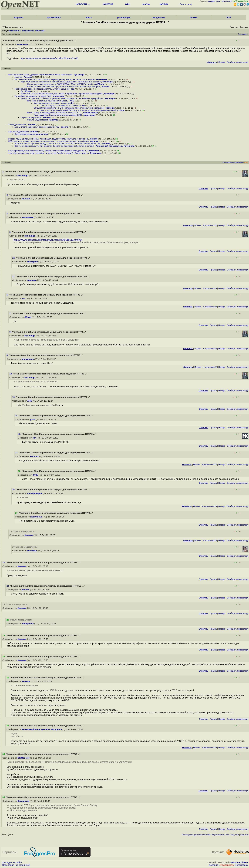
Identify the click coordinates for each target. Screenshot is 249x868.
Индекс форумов (218, 835)
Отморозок (95, 153)
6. (8, 295)
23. (17, 453)
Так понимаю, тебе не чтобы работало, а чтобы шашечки (42, 89)
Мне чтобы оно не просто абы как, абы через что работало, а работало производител (62, 94)
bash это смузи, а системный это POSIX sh (60, 106)
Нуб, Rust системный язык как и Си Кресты (48, 101)
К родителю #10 (209, 506)
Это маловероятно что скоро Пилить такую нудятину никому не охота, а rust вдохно (55, 79)
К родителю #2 (210, 225)
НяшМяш (53, 120)
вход (218, 1)
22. (14, 276)
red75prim (99, 84)
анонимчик (102, 79)
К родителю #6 (210, 349)
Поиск (183, 4)
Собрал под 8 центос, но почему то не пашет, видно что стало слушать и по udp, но (48, 139)
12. (14, 258)
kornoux (110, 108)
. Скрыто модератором (19, 620)
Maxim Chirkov (240, 862)
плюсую (19, 77)
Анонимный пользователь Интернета (115, 146)
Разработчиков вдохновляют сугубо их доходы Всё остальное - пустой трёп (64, 86)
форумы (19, 17)
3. (8, 195)
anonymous (59, 96)
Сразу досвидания (17, 125)
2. (4, 172)
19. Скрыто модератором (25, 547)
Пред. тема (235, 835)
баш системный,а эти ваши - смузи (50, 103)
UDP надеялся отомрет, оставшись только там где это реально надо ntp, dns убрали (49, 141)
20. (20, 434)
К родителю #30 (209, 747)
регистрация (227, 1)
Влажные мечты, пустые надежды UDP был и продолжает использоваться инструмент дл (57, 144)
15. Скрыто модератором (22, 531)
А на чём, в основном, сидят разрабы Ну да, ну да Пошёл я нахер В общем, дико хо (48, 153)
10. (11, 374)
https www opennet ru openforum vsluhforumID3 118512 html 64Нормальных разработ (61, 82)
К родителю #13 (209, 464)
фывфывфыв (90, 113)
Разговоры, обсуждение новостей (27, 31)
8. (8, 355)
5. (11, 232)
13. (14, 397)
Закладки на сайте (12, 862)
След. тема (244, 835)
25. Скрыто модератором (15, 604)
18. (17, 416)
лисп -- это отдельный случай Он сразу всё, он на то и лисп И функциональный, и (79, 110)
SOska (28, 91)
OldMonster (93, 151)
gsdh (71, 103)
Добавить (214, 865)
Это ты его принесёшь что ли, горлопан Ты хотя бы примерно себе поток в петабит (55, 146)
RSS (229, 17)
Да (22, 91)
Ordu (122, 110)
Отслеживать (243, 34)
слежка (194, 17)
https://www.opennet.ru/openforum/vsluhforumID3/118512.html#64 (48, 240)
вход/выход (159, 17)
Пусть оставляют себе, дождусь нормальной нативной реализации (40, 75)
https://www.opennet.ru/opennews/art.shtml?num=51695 (49, 58)
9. (11, 332)
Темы (227, 835)
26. (14, 489)
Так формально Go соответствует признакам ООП (58, 115)
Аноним (28, 77)
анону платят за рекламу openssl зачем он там (37, 127)
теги (189, 4)
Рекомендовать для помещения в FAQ (196, 835)
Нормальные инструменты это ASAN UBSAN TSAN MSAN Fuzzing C (60, 84)
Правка (222, 62)
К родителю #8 (210, 540)
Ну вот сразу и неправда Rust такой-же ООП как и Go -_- (55, 113)
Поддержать (227, 865)
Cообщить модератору (238, 62)
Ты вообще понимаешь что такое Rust (33, 96)
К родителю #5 (210, 288)
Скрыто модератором (31, 117)
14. (4, 562)
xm (83, 106)
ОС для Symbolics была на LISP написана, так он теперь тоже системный (69, 108)
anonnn (65, 127)
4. (8, 213)
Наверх (222, 188)
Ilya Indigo (79, 75)
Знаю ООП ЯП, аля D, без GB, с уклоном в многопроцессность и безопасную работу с (62, 98)
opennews (23, 44)
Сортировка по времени (233, 162)
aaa (73, 89)
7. (11, 313)
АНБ (72, 101)
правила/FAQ (54, 17)
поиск (89, 17)
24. (8, 586)
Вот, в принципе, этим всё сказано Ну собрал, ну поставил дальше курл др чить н (47, 151)
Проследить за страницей (16, 865)
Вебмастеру (241, 865)
